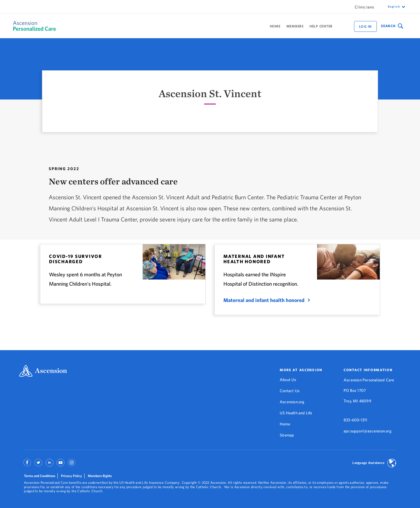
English (394, 7)
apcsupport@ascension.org (367, 431)
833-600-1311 (355, 420)
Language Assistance (368, 463)
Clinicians (365, 7)
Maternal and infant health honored (264, 300)
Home (275, 26)
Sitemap (287, 435)
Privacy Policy (71, 476)
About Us (288, 380)
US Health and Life (296, 413)
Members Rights (100, 476)
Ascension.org (292, 402)
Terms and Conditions (40, 476)
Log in (365, 26)
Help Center (321, 26)
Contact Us (290, 391)
